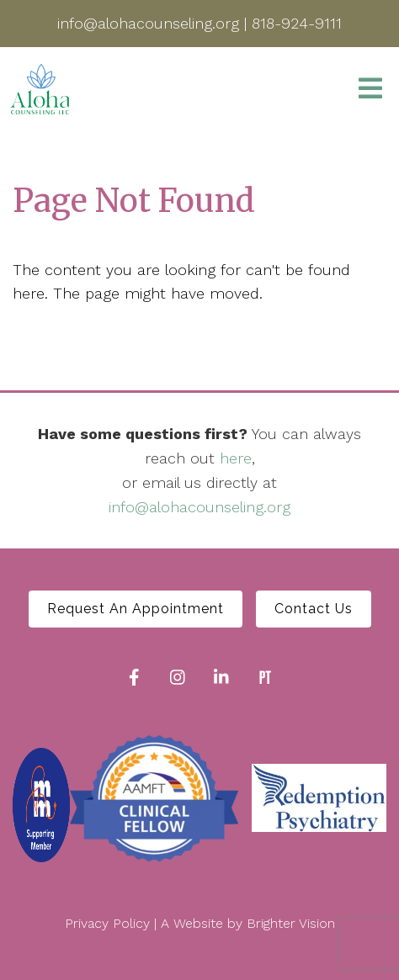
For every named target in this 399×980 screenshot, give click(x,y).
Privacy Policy (107, 923)
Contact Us (314, 609)
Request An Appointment (136, 609)
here (236, 458)
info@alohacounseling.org (199, 507)
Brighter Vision (291, 923)
